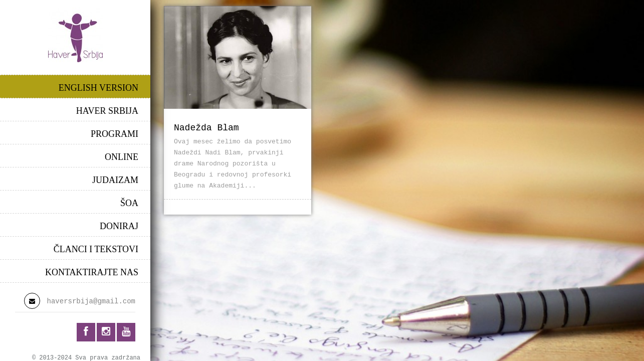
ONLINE (122, 157)
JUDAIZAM (115, 180)
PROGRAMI (115, 134)
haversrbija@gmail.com (91, 301)
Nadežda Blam (206, 128)
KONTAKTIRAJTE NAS (92, 272)
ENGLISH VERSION (98, 88)
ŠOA (129, 203)
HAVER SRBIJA (107, 111)
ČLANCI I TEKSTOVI (96, 249)
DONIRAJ (119, 226)
